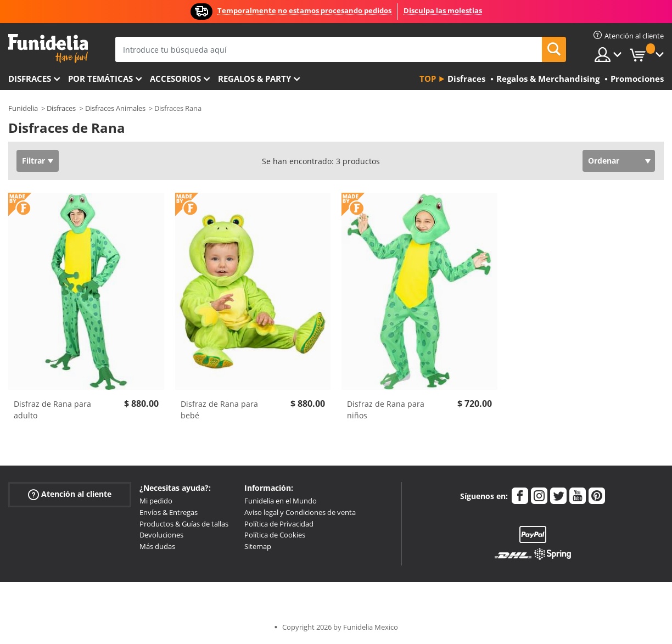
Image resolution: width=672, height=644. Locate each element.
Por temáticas (100, 79)
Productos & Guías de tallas (184, 524)
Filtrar (33, 161)
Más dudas (157, 546)
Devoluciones (161, 535)
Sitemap (258, 546)
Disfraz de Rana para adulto (52, 410)
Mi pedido (156, 501)
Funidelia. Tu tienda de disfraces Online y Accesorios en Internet (48, 49)
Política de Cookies (275, 535)
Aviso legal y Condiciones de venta (300, 512)
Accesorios (175, 79)
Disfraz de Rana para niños (386, 410)
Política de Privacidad (279, 524)
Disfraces (30, 79)
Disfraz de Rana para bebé (219, 410)
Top (428, 79)
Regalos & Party (254, 79)
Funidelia (23, 108)
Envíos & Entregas (169, 512)
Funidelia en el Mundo (281, 501)
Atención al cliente (70, 494)
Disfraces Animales (115, 108)
